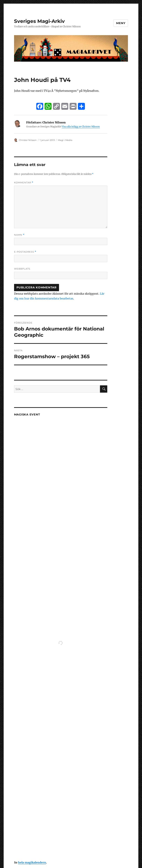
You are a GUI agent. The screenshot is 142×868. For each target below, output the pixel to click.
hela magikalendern (32, 862)
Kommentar (24, 183)
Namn (19, 235)
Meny (121, 23)
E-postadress (25, 252)
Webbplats (22, 269)
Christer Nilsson (28, 140)
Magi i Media (65, 140)
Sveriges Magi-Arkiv (39, 21)
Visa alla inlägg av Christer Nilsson (81, 127)
